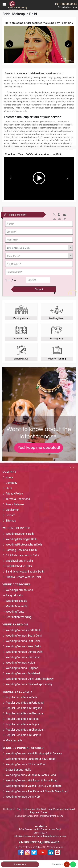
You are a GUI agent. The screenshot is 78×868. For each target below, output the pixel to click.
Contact (10, 515)
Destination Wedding (18, 617)
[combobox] (39, 248)
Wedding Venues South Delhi (24, 636)
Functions (69, 809)
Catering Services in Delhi (21, 550)
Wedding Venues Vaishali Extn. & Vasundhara (34, 786)
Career (44, 812)
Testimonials (29, 809)
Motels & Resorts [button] (16, 606)
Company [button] (11, 483)
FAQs (9, 488)
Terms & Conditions (18, 499)
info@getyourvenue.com (54, 836)
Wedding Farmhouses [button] (19, 590)
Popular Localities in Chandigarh (25, 730)
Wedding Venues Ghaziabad (23, 657)
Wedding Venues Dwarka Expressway (29, 684)
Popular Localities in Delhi (22, 697)
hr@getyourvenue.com (51, 816)
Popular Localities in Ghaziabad (25, 713)
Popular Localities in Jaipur (22, 724)
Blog (19, 809)
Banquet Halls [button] (14, 595)
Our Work (42, 809)
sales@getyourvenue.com (27, 836)
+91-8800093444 (66, 4)
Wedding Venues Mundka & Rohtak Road (31, 775)
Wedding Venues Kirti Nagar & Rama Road (31, 780)
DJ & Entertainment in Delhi (22, 555)
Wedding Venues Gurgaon (22, 668)
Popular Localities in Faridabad (25, 703)
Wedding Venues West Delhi (23, 646)
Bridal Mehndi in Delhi (19, 566)
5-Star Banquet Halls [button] (18, 770)
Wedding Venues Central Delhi (24, 652)
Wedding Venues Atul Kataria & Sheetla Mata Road (37, 791)
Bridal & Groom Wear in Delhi (23, 577)
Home (9, 477)
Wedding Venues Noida (20, 663)
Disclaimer (12, 510)
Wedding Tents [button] (15, 612)
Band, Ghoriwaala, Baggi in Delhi (25, 572)
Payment (35, 812)
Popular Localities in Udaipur (23, 735)
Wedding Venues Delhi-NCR (23, 797)
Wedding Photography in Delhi (24, 545)
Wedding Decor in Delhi (20, 534)
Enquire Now (20, 865)
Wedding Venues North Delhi (23, 630)
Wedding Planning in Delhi (21, 539)
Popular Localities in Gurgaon (24, 708)
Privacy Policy (14, 494)
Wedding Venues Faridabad (23, 673)
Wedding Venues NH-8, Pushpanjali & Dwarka (34, 753)
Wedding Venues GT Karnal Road (26, 764)
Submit (39, 289)
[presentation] (10, 44)
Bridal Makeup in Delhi (19, 561)
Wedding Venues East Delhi (23, 641)
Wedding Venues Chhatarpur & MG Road (31, 759)
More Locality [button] (14, 740)
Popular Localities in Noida (22, 719)
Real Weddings (55, 809)
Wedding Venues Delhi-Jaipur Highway (30, 679)
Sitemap (11, 521)
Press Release (15, 504)
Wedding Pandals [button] (16, 601)
